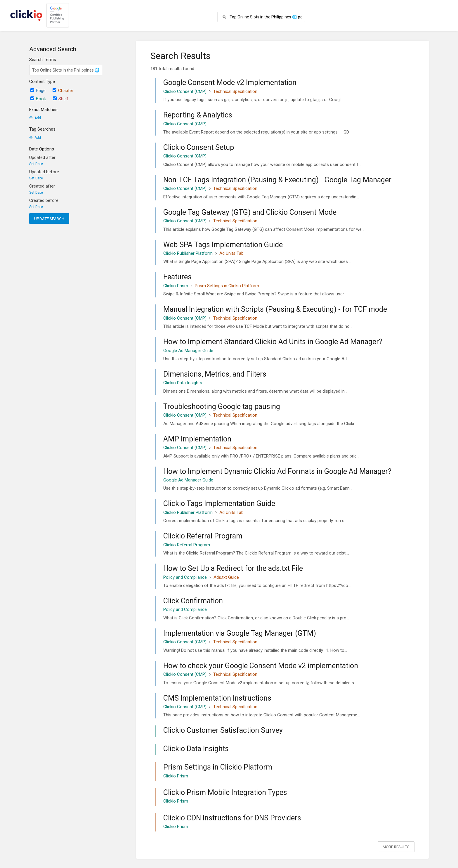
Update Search (49, 219)
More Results (396, 847)
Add (35, 118)
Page (38, 91)
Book (38, 99)
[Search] (225, 17)
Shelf (61, 99)
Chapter (63, 91)
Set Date (36, 164)
